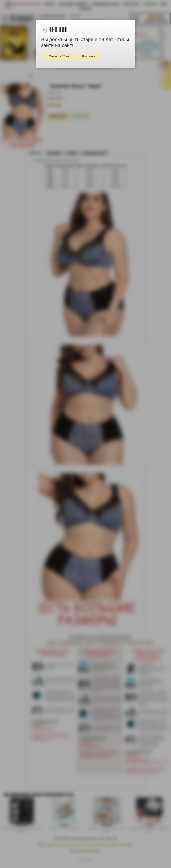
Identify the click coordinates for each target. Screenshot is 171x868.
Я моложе (89, 56)
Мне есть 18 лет (60, 56)
